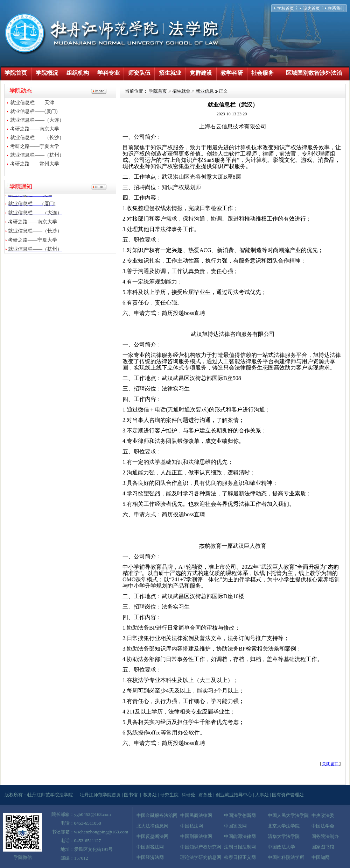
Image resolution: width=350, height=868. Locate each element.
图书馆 (131, 795)
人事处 (262, 795)
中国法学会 (323, 826)
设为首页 (311, 8)
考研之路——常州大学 (35, 164)
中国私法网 (192, 826)
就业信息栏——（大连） (37, 120)
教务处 (150, 795)
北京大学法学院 (284, 826)
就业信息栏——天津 (32, 103)
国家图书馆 (323, 847)
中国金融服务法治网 (157, 815)
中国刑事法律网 (196, 836)
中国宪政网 (235, 826)
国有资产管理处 (288, 795)
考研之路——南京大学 (35, 129)
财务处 (205, 795)
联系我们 (336, 8)
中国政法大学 (281, 847)
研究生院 (169, 795)
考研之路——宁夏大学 (35, 146)
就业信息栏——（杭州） (37, 155)
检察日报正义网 (240, 857)
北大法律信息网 (152, 826)
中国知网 (321, 857)
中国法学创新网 (240, 815)
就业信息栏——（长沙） (37, 138)
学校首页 (286, 8)
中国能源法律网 (240, 836)
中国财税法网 (150, 847)
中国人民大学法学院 (288, 815)
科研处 (188, 795)
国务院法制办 (325, 836)
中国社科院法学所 (286, 857)
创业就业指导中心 (234, 795)
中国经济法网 (150, 857)
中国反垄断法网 (152, 836)
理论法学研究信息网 (201, 857)
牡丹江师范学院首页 (100, 795)
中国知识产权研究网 (201, 847)
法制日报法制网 (240, 847)
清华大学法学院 (284, 836)
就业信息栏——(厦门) (34, 111)
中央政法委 (323, 815)
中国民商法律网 (196, 815)
